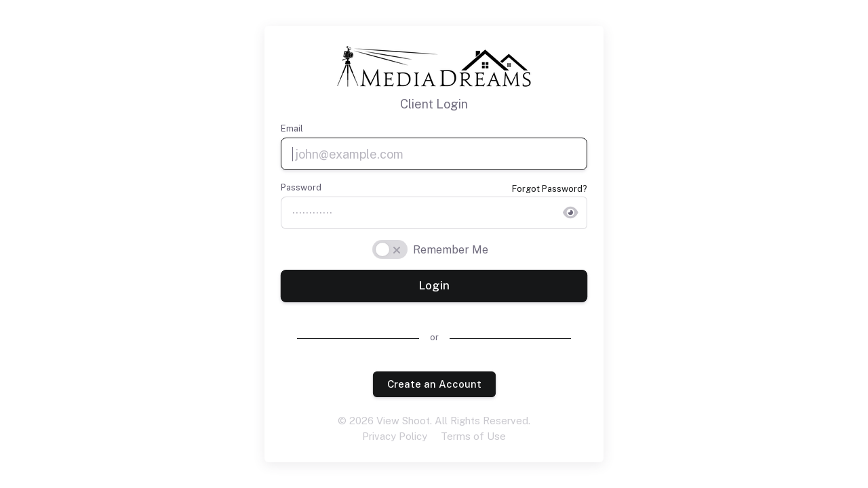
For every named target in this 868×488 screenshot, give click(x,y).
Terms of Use (473, 436)
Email (292, 128)
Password (301, 187)
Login (434, 286)
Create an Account (434, 384)
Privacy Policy (395, 436)
